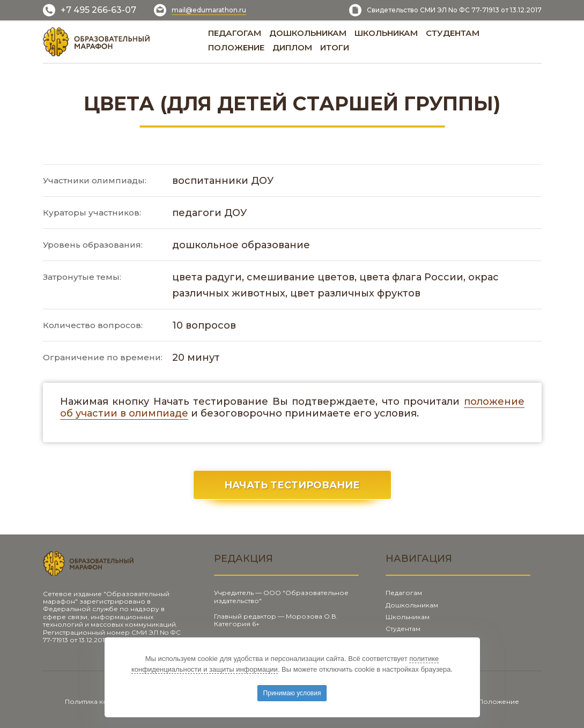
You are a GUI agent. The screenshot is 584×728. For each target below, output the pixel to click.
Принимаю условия (292, 693)
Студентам (403, 629)
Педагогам (404, 593)
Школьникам (408, 617)
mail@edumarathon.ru (209, 10)
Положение (499, 701)
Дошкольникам (412, 605)
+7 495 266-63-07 (98, 10)
